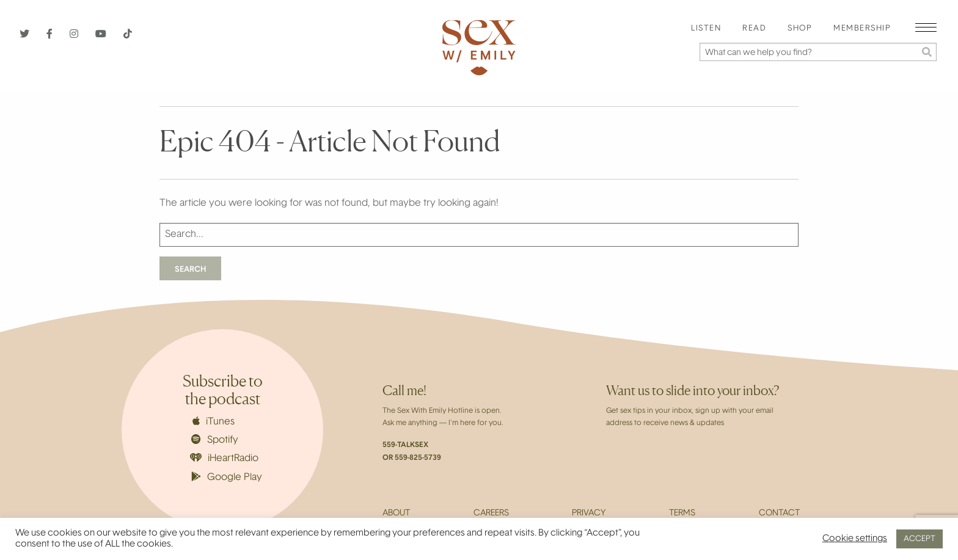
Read (754, 29)
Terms (682, 514)
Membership (862, 29)
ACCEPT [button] (920, 539)
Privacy (589, 514)
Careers (491, 514)
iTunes (214, 421)
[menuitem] (706, 29)
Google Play (227, 477)
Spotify (215, 440)
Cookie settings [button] (855, 539)
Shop (800, 29)
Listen (706, 29)
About (396, 514)
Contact (779, 514)
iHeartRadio (224, 458)
